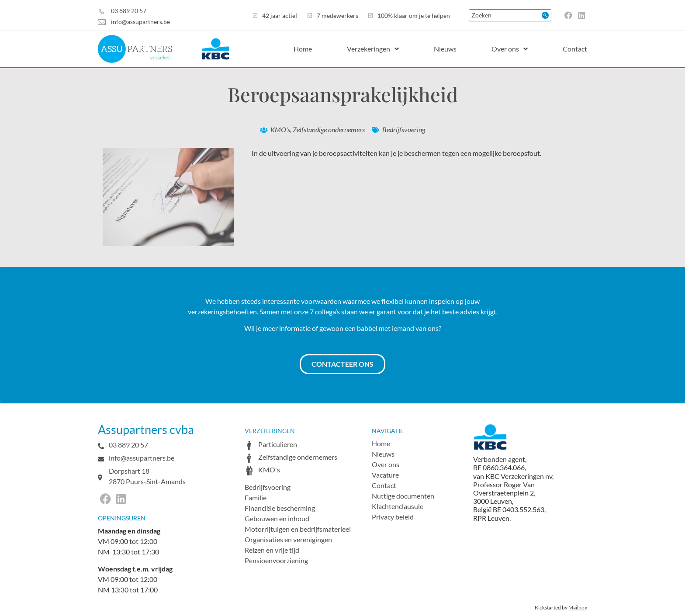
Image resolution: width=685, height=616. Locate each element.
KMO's (280, 129)
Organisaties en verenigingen (288, 539)
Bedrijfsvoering (404, 129)
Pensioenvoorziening (276, 560)
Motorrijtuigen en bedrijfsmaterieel (298, 529)
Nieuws (383, 454)
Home (381, 443)
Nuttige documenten (403, 496)
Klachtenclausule (398, 506)
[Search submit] (545, 15)
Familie (256, 497)
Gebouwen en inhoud (277, 518)
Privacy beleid (393, 517)
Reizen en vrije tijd (272, 550)
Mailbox (578, 607)
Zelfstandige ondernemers (329, 129)
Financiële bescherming (280, 508)
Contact (384, 485)
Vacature (385, 475)
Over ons (386, 464)
